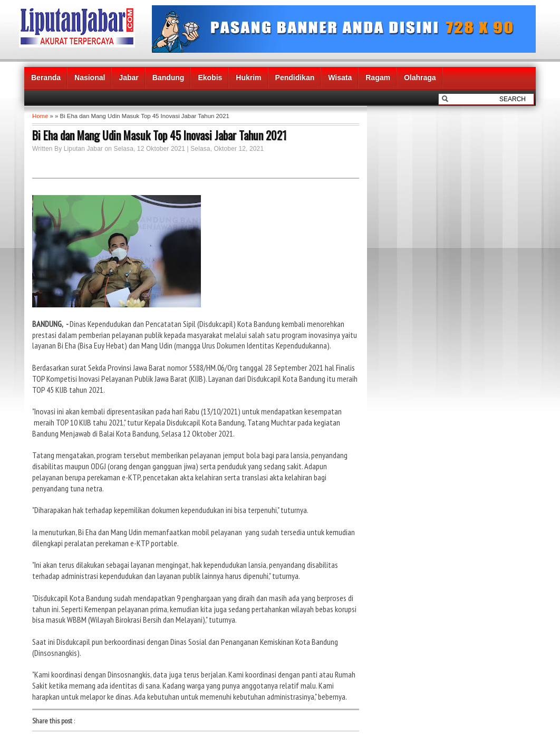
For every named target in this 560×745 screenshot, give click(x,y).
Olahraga (420, 78)
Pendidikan (295, 78)
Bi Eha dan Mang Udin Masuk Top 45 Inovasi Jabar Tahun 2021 (159, 135)
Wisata (340, 78)
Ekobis (210, 78)
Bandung (168, 78)
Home (40, 116)
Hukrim (248, 78)
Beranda (46, 78)
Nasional (90, 78)
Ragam (378, 78)
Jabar (128, 78)
